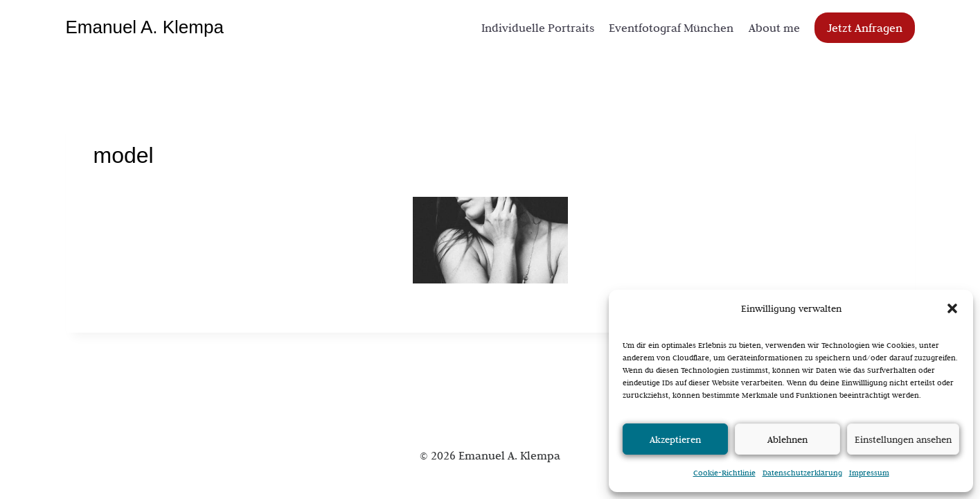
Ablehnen (787, 439)
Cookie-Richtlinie (724, 473)
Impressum (869, 473)
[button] (952, 308)
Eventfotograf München (671, 28)
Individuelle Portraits (538, 28)
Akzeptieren (675, 439)
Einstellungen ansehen (903, 439)
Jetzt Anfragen (865, 28)
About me (774, 28)
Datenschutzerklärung (802, 473)
